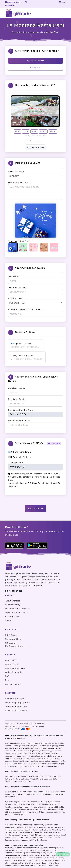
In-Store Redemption (15, 668)
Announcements (13, 684)
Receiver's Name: (17, 388)
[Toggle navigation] (63, 13)
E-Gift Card (29, 827)
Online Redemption (14, 672)
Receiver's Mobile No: (19, 421)
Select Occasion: (17, 172)
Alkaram (44, 863)
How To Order (12, 664)
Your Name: (14, 277)
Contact (9, 621)
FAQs (8, 676)
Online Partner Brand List (17, 613)
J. (39, 863)
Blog (7, 680)
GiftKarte (9, 792)
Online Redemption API (16, 707)
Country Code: (15, 298)
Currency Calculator (36, 148)
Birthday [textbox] (14, 176)
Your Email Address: (18, 287)
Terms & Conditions (26, 726)
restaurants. (54, 866)
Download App (13, 2)
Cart (62, 2)
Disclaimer (40, 726)
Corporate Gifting (13, 639)
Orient (51, 863)
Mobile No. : (25, 309)
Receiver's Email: (17, 399)
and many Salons (37, 866)
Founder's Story (13, 605)
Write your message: (19, 183)
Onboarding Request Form (18, 703)
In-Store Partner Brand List (18, 609)
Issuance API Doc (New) (16, 711)
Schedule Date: (16, 462)
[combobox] (36, 176)
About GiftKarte (13, 601)
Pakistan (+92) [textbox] (17, 303)
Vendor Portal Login (14, 699)
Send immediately (20, 452)
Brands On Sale (12, 617)
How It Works (11, 661)
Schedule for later (20, 457)
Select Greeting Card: (19, 241)
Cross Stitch (24, 866)
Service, (16, 866)
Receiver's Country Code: (21, 410)
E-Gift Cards (11, 635)
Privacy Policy (11, 726)
